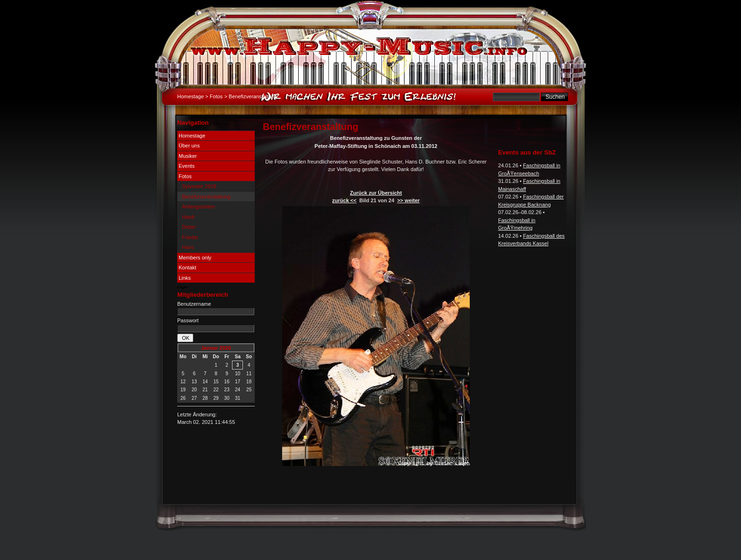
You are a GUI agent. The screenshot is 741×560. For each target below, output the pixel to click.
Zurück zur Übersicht (376, 193)
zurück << (344, 200)
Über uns (189, 146)
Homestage (190, 96)
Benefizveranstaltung (206, 197)
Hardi (188, 217)
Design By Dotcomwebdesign (340, 532)
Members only (195, 258)
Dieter (189, 227)
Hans (188, 247)
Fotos (216, 96)
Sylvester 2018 (199, 186)
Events (187, 166)
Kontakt (187, 267)
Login (182, 287)
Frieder (190, 237)
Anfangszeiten (198, 207)
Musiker (188, 156)
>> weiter (408, 200)
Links (185, 278)
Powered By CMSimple (405, 532)
